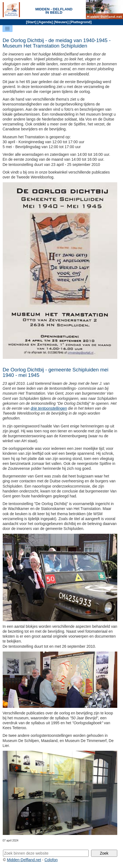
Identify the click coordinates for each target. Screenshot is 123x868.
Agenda (45, 22)
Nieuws (61, 22)
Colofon (51, 860)
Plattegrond (80, 22)
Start (31, 22)
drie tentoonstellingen (49, 408)
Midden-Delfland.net (24, 860)
